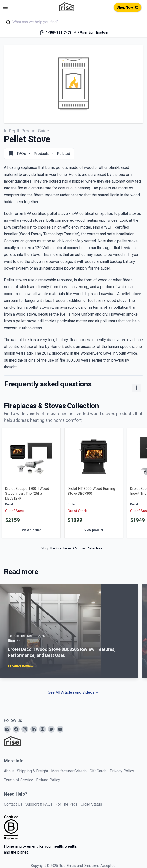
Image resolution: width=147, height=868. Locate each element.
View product (31, 530)
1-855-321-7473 (59, 33)
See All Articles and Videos (74, 692)
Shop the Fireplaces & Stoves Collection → (74, 548)
